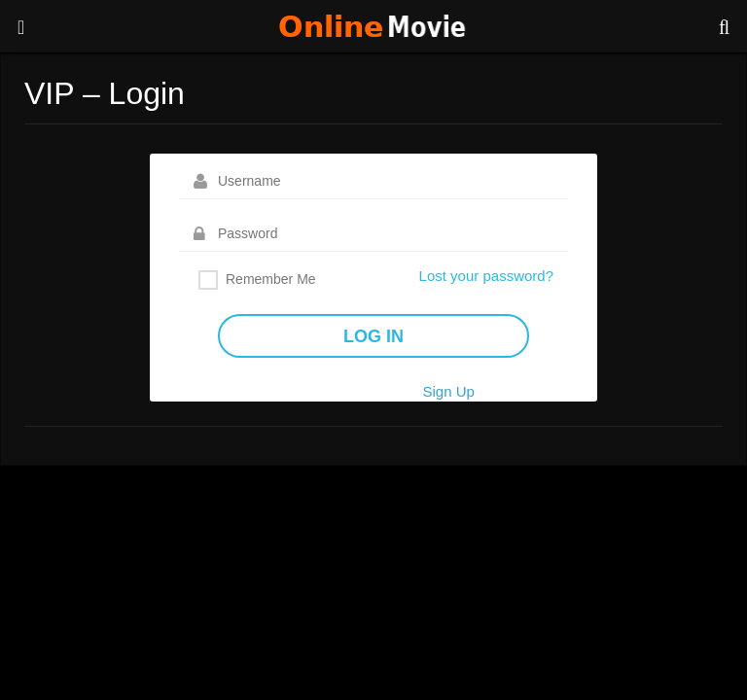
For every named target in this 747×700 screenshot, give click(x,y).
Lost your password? (486, 276)
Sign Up (448, 391)
